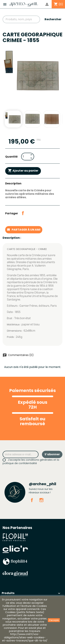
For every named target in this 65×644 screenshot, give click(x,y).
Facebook (32, 500)
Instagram (41, 500)
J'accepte (54, 620)
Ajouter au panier (23, 171)
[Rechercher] (21, 19)
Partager (23, 213)
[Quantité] (25, 157)
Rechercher (53, 19)
